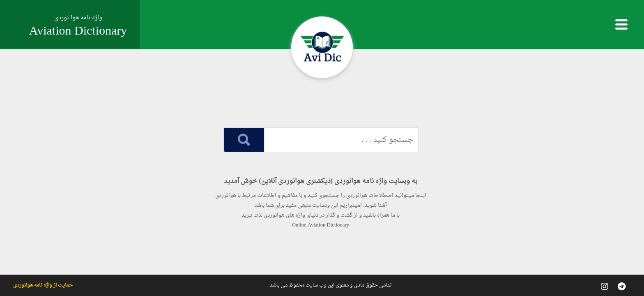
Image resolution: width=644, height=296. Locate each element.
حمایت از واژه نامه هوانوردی (43, 285)
